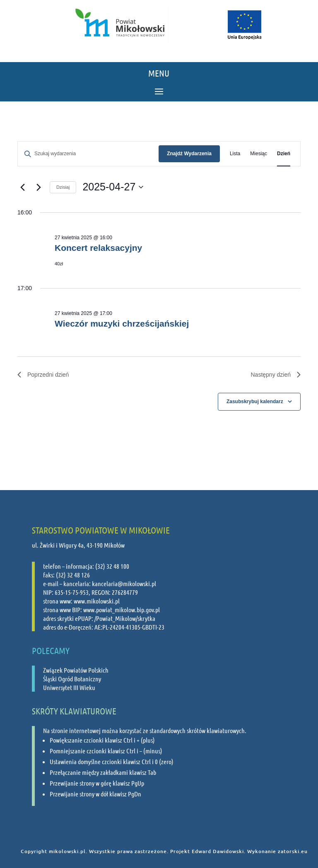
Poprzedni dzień (43, 375)
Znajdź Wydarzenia (189, 154)
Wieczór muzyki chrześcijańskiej (122, 323)
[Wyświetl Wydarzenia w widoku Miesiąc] (259, 154)
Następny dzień (276, 375)
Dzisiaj (63, 187)
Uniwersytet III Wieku (69, 687)
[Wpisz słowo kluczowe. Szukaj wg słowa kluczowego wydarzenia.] (88, 154)
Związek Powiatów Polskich (76, 670)
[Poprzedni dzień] (22, 187)
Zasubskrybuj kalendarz (255, 402)
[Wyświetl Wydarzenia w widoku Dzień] (284, 154)
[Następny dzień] (39, 187)
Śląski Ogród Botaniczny (72, 679)
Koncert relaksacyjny (98, 248)
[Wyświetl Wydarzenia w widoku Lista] (235, 154)
